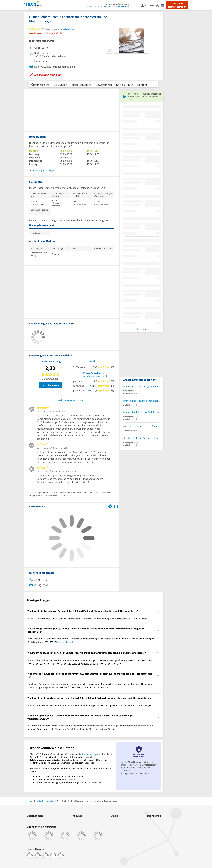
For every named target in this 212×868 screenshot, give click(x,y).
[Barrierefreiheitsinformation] (159, 6)
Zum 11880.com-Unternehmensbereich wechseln (108, 6)
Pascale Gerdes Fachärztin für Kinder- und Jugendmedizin (142, 426)
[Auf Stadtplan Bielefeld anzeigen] (116, 506)
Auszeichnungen (81, 85)
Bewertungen (104, 85)
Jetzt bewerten (50, 385)
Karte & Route (125, 85)
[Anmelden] (149, 6)
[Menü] (164, 6)
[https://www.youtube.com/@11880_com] (61, 856)
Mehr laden (142, 329)
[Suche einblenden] (139, 6)
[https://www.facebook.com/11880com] (30, 856)
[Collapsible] (158, 611)
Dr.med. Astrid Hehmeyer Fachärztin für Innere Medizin (142, 386)
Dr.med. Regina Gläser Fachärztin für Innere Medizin (142, 412)
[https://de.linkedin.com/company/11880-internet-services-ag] (53, 856)
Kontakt (142, 85)
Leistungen (61, 85)
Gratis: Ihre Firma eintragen (177, 5)
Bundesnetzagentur (92, 754)
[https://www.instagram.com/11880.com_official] (37, 856)
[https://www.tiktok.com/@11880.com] (45, 856)
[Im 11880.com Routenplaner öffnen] (110, 506)
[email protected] (64, 642)
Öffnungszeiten (40, 85)
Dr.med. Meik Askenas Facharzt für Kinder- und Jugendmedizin (142, 401)
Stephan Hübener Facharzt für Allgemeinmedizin (142, 438)
